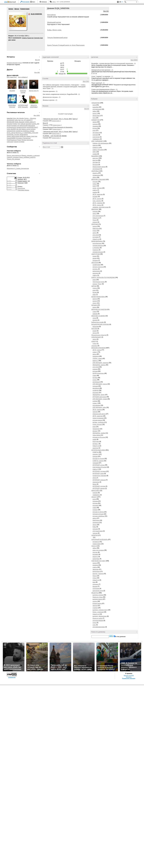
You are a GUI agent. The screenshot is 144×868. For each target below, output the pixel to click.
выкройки (96, 107)
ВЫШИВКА (95, 156)
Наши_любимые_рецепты (27, 157)
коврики (95, 314)
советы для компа (98, 150)
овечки (95, 122)
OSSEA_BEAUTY (30, 122)
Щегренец (30, 140)
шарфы (95, 192)
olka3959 (12, 91)
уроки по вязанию (98, 418)
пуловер (95, 197)
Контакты (129, 677)
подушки (95, 386)
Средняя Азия (38, 38)
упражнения (96, 175)
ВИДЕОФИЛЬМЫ (97, 241)
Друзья (17, 9)
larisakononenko (21, 127)
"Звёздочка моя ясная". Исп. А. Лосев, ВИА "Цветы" (60, 119)
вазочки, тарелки (98, 574)
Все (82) (37, 73)
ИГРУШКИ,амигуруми (99, 397)
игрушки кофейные (99, 516)
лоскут (20, 63)
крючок (95, 299)
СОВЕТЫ (96, 452)
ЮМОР (94, 341)
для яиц (95, 552)
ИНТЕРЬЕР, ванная (99, 488)
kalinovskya (31, 126)
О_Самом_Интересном (22, 169)
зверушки (96, 569)
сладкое (95, 608)
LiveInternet (11, 2)
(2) (104, 83)
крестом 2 (96, 158)
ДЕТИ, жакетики (98, 194)
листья (95, 333)
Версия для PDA (129, 675)
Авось (54, 2)
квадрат (95, 431)
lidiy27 (36, 127)
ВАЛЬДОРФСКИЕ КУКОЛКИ (100, 324)
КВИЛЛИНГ (95, 209)
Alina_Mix (16, 118)
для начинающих (98, 216)
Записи (11, 9)
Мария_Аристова (32, 136)
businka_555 (35, 124)
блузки (95, 292)
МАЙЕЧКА (23, 136)
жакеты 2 (95, 361)
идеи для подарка (98, 550)
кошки (94, 256)
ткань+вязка (96, 435)
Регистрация (26, 2)
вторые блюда (97, 603)
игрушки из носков (98, 459)
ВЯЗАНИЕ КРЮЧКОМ (98, 348)
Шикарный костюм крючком (101, 70)
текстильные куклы (99, 282)
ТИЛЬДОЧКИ (96, 103)
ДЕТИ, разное (97, 199)
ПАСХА (94, 546)
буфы (94, 527)
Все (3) (37, 60)
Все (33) (106, 11)
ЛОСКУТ (94, 497)
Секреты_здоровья (13, 157)
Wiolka (15, 124)
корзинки (95, 565)
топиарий (96, 463)
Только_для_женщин (13, 159)
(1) (112, 76)
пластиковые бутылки (99, 467)
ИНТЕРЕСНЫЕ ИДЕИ (98, 450)
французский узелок (99, 167)
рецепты (95, 173)
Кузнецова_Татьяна (13, 135)
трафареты (96, 139)
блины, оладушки (98, 612)
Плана (19, 140)
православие (97, 544)
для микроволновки (99, 627)
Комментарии (25, 9)
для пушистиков (98, 531)
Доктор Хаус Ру (34, 91)
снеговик (95, 135)
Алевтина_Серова (28, 131)
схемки (95, 154)
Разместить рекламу (129, 678)
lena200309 (30, 127)
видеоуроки (96, 271)
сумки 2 (95, 352)
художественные (98, 246)
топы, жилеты (97, 201)
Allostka (21, 118)
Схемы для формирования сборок (103, 89)
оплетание (96, 589)
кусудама (95, 237)
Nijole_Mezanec (20, 122)
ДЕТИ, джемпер (98, 203)
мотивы (95, 378)
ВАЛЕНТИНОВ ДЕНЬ (98, 297)
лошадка (95, 126)
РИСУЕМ (94, 329)
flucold (9, 126)
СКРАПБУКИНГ (96, 337)
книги (94, 280)
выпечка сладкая (98, 595)
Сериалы (95, 250)
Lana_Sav (18, 120)
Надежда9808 (11, 138)
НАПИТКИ (95, 535)
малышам (96, 327)
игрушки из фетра (98, 512)
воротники (96, 442)
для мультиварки (98, 621)
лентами (95, 162)
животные (96, 229)
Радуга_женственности (14, 156)
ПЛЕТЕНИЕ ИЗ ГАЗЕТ (98, 561)
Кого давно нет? (12, 77)
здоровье (94, 346)
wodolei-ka (19, 131)
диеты (94, 177)
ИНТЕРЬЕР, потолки (99, 486)
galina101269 (24, 126)
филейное (96, 388)
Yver (19, 124)
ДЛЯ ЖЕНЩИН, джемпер (101, 363)
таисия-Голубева (19, 142)
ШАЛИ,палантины (98, 373)
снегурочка (96, 137)
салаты (95, 601)
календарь (96, 559)
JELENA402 (11, 120)
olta (17, 129)
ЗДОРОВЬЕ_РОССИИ (31, 133)
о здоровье (96, 248)
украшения (96, 429)
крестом (95, 160)
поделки (95, 124)
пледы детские (97, 425)
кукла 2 (95, 113)
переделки (96, 482)
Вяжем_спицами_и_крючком (31, 156)
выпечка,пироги (97, 599)
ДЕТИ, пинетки (97, 410)
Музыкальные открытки (99, 335)
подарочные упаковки (99, 476)
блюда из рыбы (97, 618)
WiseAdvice (10, 169)
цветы (94, 214)
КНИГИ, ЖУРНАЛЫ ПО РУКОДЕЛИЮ (103, 278)
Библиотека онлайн (98, 322)
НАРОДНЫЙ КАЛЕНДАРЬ (100, 540)
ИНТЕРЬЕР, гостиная (99, 471)
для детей (96, 235)
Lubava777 (29, 120)
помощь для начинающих (101, 143)
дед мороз (96, 133)
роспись (95, 269)
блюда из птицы (98, 597)
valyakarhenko (11, 131)
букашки (95, 260)
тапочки (95, 412)
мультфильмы (97, 243)
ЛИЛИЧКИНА (24, 135)
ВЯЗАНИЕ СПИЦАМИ (98, 180)
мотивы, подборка (98, 422)
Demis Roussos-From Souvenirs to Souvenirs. (58, 127)
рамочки (95, 145)
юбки (94, 295)
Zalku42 (23, 124)
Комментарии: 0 (56, 121)
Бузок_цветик (11, 133)
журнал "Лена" (97, 284)
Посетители (21, 188)
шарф (94, 439)
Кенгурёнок (51, 15)
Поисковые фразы (23, 190)
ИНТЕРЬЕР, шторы (99, 465)
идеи (94, 131)
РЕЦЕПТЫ (95, 593)
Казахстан (30, 38)
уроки (94, 318)
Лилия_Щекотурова (13, 136)
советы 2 (95, 469)
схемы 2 (95, 403)
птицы (94, 231)
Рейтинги (44, 2)
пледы (95, 380)
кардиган (95, 448)
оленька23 (10, 142)
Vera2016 (10, 124)
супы (94, 625)
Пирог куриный (97, 83)
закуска (95, 606)
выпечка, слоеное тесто (100, 610)
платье (95, 288)
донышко (95, 584)
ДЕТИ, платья (97, 205)
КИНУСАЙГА (95, 491)
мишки (95, 258)
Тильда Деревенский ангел (57, 38)
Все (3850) (134, 60)
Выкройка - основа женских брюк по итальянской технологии (112, 63)
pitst (20, 129)
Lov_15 (23, 120)
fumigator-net (15, 126)
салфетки (96, 390)
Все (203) (37, 115)
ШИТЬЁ (94, 286)
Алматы (24, 38)
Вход (34, 2)
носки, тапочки (97, 188)
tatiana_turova (26, 129)
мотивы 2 (96, 444)
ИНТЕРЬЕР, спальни (99, 480)
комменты (96, 148)
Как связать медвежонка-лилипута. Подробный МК (60, 94)
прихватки (96, 356)
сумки (94, 312)
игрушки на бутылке (99, 437)
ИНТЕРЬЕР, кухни (98, 474)
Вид (121, 2)
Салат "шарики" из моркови (101, 76)
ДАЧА (94, 478)
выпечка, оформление (100, 616)
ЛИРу (94, 152)
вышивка (95, 554)
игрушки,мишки (97, 420)
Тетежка (24, 140)
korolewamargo (11, 127)
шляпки (95, 401)
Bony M (45, 123)
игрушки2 (96, 393)
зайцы (94, 111)
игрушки (95, 182)
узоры (94, 184)
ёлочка (95, 128)
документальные (98, 252)
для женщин (96, 405)
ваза (94, 582)
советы (95, 190)
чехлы (94, 525)
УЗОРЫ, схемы (97, 358)
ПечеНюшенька (12, 140)
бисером (95, 165)
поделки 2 (96, 454)
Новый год (96, 218)
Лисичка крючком (49, 91)
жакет (94, 186)
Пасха (94, 220)
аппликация (96, 169)
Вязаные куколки (49, 100)
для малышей (97, 109)
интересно (96, 542)
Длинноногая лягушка (50, 97)
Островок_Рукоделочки (23, 138)
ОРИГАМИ (95, 224)
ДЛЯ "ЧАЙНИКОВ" (97, 141)
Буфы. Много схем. (54, 30)
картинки (95, 273)
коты (94, 118)
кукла (94, 105)
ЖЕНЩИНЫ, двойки (99, 433)
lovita (8, 129)
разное (95, 226)
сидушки (95, 529)
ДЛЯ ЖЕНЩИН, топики (100, 399)
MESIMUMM (11, 122)
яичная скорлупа (98, 267)
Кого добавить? (23, 77)
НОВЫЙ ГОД (96, 120)
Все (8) (87, 109)
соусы (94, 623)
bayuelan (28, 124)
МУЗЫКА (94, 305)
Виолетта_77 (20, 133)
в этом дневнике (120, 637)
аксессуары (96, 116)
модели (95, 320)
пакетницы (96, 520)
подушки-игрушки (98, 514)
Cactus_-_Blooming (30, 118)
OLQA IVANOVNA (29, 14)
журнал (95, 222)
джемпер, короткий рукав (100, 207)
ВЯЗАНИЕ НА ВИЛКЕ (98, 316)
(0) (53, 88)
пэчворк (95, 510)
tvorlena (33, 129)
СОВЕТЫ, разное (98, 461)
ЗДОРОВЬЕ (95, 171)
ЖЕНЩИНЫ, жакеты (99, 365)
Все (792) (86, 81)
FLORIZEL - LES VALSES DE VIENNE (55, 136)
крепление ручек (98, 591)
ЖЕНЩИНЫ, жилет (99, 395)
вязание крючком (12, 63)
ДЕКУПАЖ (95, 263)
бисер (94, 484)
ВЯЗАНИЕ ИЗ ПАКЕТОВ (99, 309)
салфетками (96, 265)
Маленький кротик (54, 22)
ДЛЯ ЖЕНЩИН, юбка (99, 407)
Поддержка (118, 2)
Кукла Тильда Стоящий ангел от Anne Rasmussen (66, 45)
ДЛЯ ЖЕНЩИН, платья (100, 384)
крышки (95, 586)
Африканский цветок (99, 414)
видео (94, 307)
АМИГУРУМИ (96, 254)
